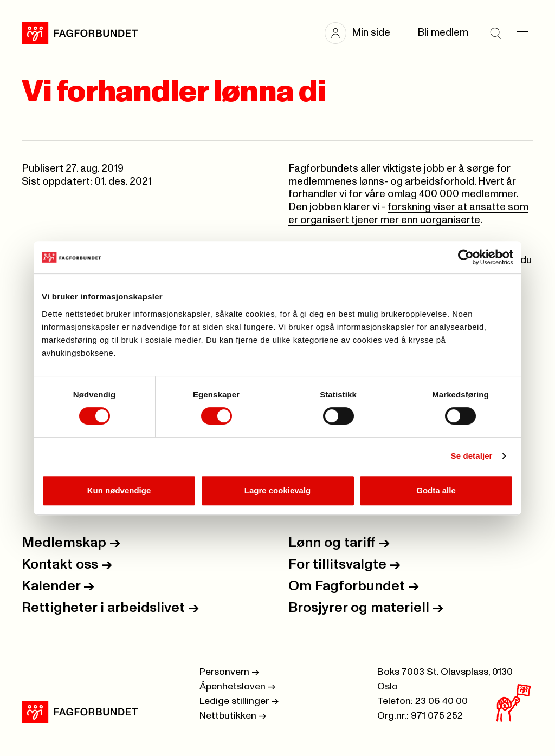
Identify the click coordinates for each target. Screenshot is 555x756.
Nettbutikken (233, 716)
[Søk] (495, 33)
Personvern (229, 672)
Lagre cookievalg (278, 490)
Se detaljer (472, 456)
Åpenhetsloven (237, 687)
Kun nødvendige (119, 490)
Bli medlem (443, 33)
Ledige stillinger (239, 701)
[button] (363, 33)
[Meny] (522, 33)
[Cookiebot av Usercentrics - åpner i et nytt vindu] (466, 257)
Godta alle (436, 490)
